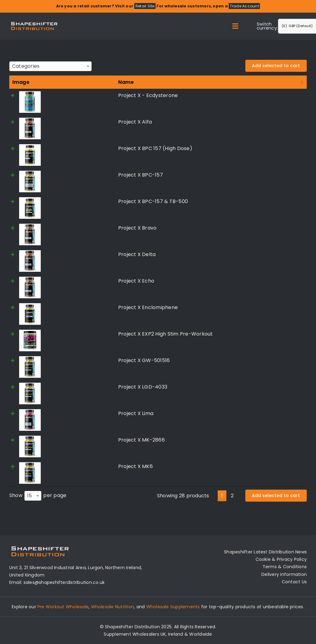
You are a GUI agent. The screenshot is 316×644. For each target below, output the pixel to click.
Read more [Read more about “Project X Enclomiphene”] (274, 308)
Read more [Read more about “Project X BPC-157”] (274, 176)
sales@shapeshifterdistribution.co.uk (64, 582)
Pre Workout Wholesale (63, 607)
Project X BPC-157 (62, 175)
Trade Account (244, 6)
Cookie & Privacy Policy (281, 559)
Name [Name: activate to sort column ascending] (48, 82)
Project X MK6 (57, 466)
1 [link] (222, 495)
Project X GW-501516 (66, 360)
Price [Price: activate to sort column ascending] (140, 82)
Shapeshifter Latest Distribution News (265, 552)
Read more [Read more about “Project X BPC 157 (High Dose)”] (274, 149)
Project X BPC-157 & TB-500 (75, 201)
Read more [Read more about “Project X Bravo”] (274, 229)
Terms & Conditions (285, 567)
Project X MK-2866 (63, 440)
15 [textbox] (29, 496)
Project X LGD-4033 (65, 387)
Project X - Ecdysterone (70, 95)
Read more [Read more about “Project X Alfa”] (274, 123)
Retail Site (145, 6)
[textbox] (28, 66)
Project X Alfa (57, 122)
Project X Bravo (59, 228)
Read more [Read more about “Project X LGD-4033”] (274, 388)
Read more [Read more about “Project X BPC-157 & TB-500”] (274, 202)
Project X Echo (58, 281)
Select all (284, 82)
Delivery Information (284, 574)
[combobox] (50, 66)
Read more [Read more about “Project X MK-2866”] (274, 441)
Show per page (38, 496)
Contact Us (294, 581)
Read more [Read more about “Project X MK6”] (274, 467)
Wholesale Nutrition (113, 607)
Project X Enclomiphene (70, 307)
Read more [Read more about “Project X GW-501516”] (274, 361)
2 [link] (232, 495)
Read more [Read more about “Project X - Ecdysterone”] (274, 96)
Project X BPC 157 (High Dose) (77, 148)
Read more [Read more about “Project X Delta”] (274, 255)
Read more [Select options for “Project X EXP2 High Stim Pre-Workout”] (274, 335)
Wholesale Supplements (173, 607)
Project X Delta (59, 254)
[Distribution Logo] (34, 22)
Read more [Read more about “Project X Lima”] (274, 414)
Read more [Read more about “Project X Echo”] (274, 282)
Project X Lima (58, 413)
